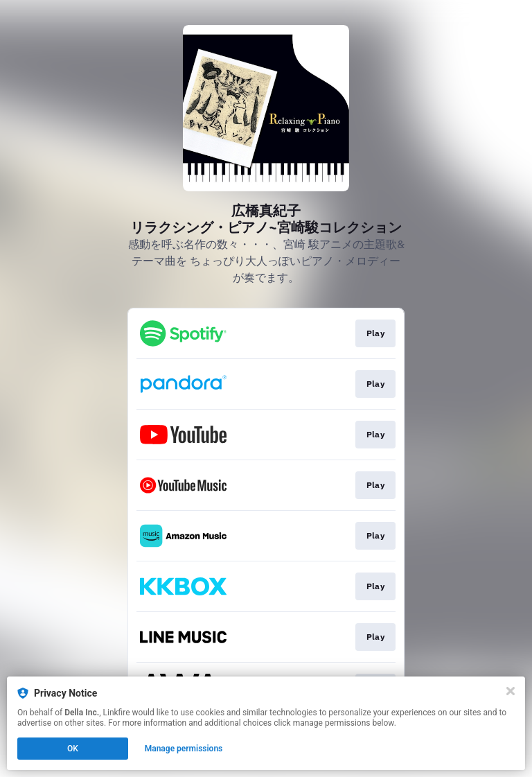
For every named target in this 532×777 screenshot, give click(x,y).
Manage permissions (184, 749)
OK (73, 749)
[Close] (511, 691)
